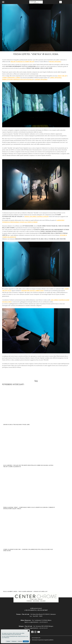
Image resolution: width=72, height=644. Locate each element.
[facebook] (32, 632)
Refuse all (20, 641)
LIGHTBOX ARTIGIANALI (41, 79)
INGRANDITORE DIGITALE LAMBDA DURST (33, 290)
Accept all (26, 641)
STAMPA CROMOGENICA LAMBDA (11, 77)
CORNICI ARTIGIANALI (56, 77)
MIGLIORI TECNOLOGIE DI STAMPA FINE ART (22, 61)
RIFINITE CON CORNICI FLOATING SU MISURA (37, 216)
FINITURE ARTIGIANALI (55, 61)
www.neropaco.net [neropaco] (36, 638)
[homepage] (36, 597)
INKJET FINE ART (62, 76)
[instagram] (35, 632)
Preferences (14, 641)
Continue (8, 641)
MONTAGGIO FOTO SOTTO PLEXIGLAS (23, 79)
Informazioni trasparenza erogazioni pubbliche (43, 640)
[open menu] (3, 2)
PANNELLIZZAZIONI (7, 79)
